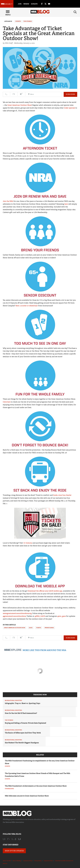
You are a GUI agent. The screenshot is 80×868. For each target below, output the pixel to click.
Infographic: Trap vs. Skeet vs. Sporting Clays (23, 703)
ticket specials (70, 108)
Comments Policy (28, 861)
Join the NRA (8, 201)
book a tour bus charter (62, 495)
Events (18, 21)
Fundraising (9, 789)
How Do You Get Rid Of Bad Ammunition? (21, 713)
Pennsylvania (49, 628)
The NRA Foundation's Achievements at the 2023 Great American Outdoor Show (36, 786)
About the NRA (7, 861)
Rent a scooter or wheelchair (27, 306)
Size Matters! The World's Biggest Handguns (22, 743)
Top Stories (28, 21)
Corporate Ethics (48, 861)
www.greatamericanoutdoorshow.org (17, 613)
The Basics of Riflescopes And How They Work (23, 733)
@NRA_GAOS (40, 616)
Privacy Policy (38, 861)
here (66, 204)
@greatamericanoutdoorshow (14, 616)
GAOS (31, 628)
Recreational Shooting (13, 700)
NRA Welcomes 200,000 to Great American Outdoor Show (27, 796)
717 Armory (28, 543)
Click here (7, 402)
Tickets (39, 628)
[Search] (75, 12)
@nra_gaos (62, 616)
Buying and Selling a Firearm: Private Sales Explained (25, 723)
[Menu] (8, 12)
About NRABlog (17, 861)
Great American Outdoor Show (19, 105)
